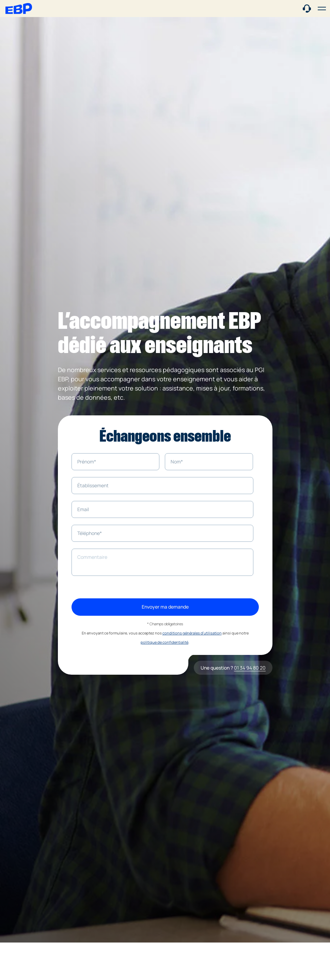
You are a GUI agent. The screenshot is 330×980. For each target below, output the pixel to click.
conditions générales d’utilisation (192, 633)
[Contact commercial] (307, 8)
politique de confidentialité (164, 642)
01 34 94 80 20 (250, 668)
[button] (322, 9)
